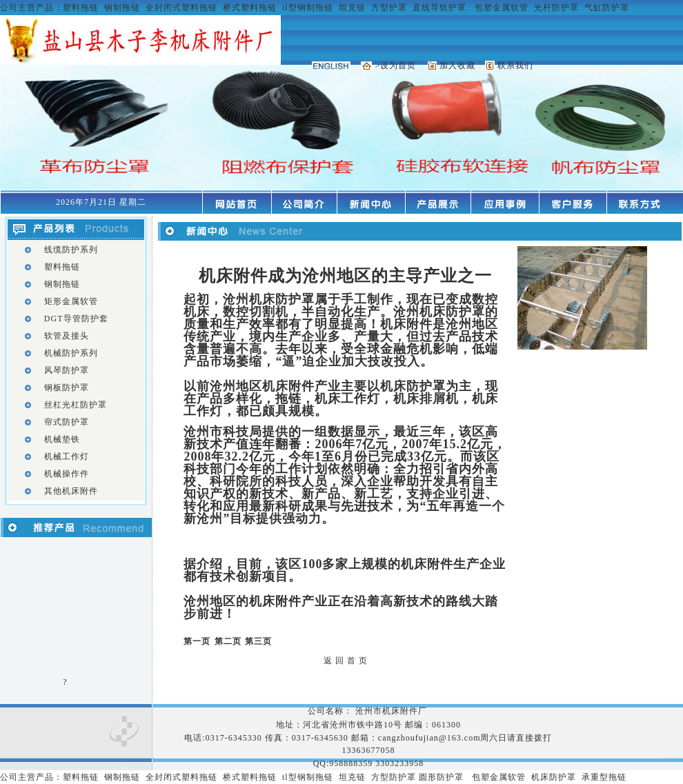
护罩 (455, 777)
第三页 (258, 641)
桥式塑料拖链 (250, 8)
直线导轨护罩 (439, 8)
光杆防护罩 (556, 8)
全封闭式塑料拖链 (181, 8)
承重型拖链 (604, 777)
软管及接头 (67, 336)
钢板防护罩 (67, 388)
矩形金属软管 (71, 301)
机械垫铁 (62, 439)
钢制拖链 (122, 8)
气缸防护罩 (607, 8)
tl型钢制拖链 (308, 8)
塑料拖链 (81, 8)
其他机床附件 (71, 491)
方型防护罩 (394, 777)
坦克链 (352, 8)
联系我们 (515, 66)
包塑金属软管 (502, 8)
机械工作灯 (67, 456)
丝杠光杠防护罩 (76, 405)
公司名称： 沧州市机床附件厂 (369, 711)
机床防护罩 (554, 777)
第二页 (228, 641)
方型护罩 (389, 8)
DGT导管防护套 (76, 319)
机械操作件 (67, 474)
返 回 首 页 (346, 661)
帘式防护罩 (67, 422)
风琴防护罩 (67, 370)
